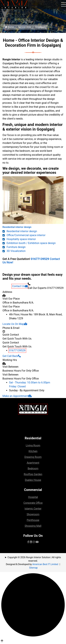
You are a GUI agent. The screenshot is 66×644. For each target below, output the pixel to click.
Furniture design (16, 247)
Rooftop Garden (33, 474)
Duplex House (33, 480)
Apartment (33, 463)
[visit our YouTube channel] (37, 542)
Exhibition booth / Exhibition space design (31, 243)
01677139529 (40, 259)
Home (9, 27)
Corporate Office (33, 503)
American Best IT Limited (45, 564)
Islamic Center (33, 509)
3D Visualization (16, 251)
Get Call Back (12, 356)
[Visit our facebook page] (28, 542)
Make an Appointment (17, 396)
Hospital (33, 497)
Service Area (25, 27)
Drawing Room (33, 457)
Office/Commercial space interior (26, 235)
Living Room (33, 445)
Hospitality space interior (21, 239)
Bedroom (33, 468)
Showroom (33, 514)
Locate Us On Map (15, 324)
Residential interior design (17, 227)
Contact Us (20, 286)
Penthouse (33, 520)
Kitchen (33, 451)
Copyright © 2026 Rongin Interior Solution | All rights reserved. (34, 559)
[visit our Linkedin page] (31, 542)
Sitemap (33, 568)
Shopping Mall (33, 526)
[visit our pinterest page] (34, 542)
